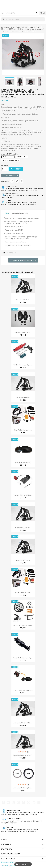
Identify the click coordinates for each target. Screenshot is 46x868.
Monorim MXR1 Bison (23, 397)
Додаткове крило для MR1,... (23, 690)
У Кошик (16, 169)
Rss (13, 802)
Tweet (17, 181)
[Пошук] (23, 19)
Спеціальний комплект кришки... (23, 625)
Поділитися (12, 181)
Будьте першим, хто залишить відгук (23, 260)
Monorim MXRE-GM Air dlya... (23, 723)
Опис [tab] (7, 213)
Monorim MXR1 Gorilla (23, 300)
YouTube (18, 802)
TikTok (39, 802)
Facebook (3, 802)
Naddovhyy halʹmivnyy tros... (23, 788)
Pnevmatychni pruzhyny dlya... (23, 658)
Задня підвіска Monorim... (23, 593)
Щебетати (8, 802)
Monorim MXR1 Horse (23, 560)
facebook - (5, 866)
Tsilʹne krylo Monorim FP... (23, 463)
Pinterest (22, 181)
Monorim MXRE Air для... (23, 528)
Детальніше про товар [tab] (20, 213)
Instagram (29, 802)
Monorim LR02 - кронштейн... (23, 495)
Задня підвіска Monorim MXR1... (23, 755)
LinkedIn (34, 802)
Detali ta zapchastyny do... (23, 430)
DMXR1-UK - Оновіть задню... (23, 365)
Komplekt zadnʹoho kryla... (23, 332)
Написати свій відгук (10, 175)
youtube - (12, 866)
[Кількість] (4, 169)
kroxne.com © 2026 (8, 862)
